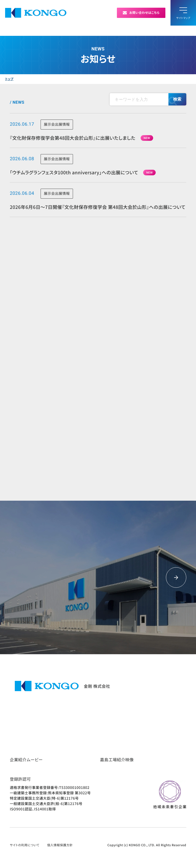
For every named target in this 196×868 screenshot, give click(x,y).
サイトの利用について (24, 845)
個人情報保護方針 (60, 845)
